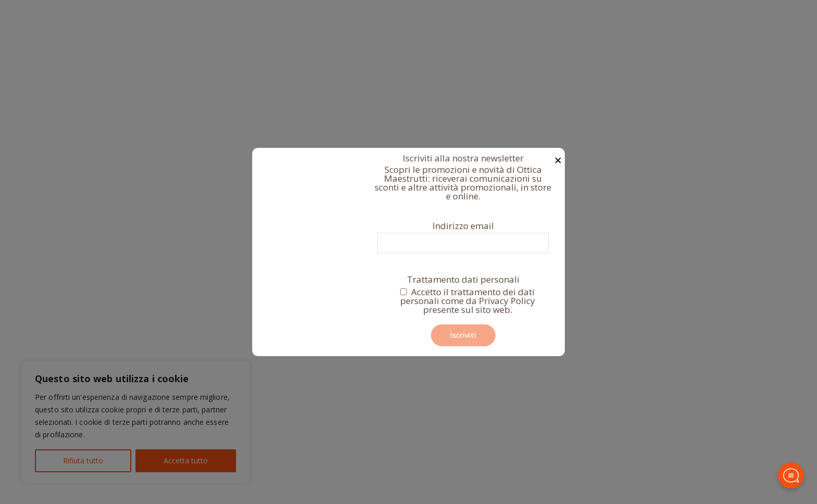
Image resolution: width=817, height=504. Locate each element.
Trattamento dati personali (463, 296)
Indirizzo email (463, 237)
